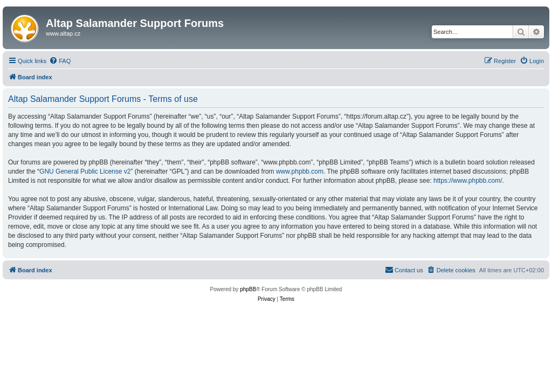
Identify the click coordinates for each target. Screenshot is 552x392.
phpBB (248, 289)
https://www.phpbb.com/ (468, 181)
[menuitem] (60, 61)
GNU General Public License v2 (85, 171)
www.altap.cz (63, 33)
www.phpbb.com (300, 171)
